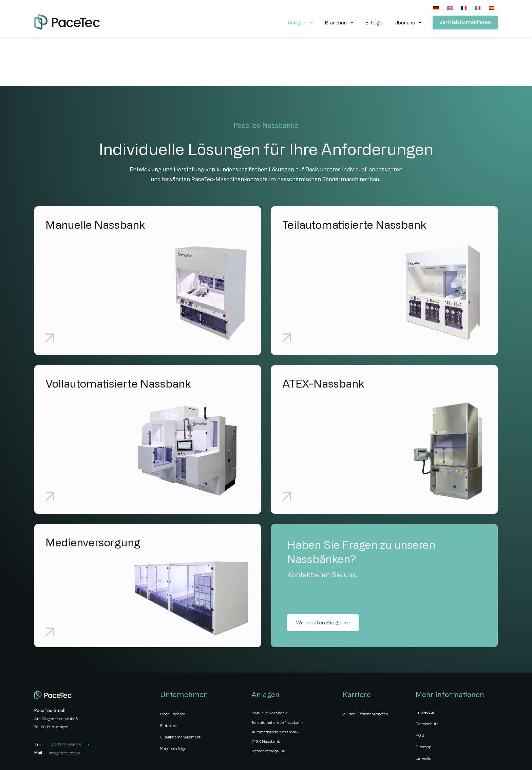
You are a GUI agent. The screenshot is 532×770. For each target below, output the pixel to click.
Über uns (408, 22)
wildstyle (490, 753)
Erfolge (374, 23)
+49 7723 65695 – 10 (70, 697)
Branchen (339, 22)
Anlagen (300, 22)
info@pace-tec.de (65, 705)
